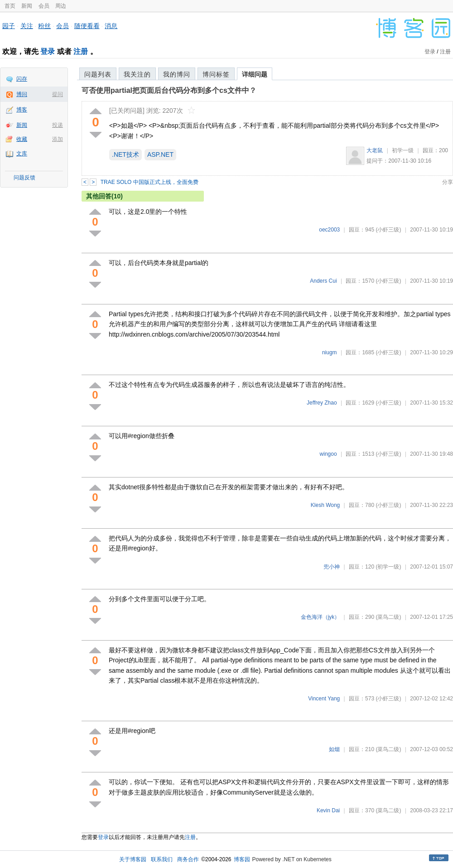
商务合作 (188, 859)
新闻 (27, 6)
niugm (330, 352)
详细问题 (255, 74)
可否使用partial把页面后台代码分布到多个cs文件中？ (169, 90)
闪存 (22, 79)
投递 (58, 125)
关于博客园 (133, 859)
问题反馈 (24, 178)
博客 (22, 110)
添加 (58, 139)
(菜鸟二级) (388, 617)
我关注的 (137, 74)
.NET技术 (125, 154)
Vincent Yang (324, 699)
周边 (61, 6)
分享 (448, 182)
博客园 (242, 859)
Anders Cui (323, 281)
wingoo (328, 454)
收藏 (22, 139)
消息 (111, 26)
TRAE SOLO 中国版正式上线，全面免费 (149, 182)
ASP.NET (160, 154)
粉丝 (44, 26)
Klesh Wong (325, 505)
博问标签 (216, 74)
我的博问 (177, 74)
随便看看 (87, 26)
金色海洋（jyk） (320, 617)
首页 (10, 6)
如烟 (334, 749)
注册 (81, 51)
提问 (58, 94)
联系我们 (162, 859)
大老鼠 (375, 150)
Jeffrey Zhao (322, 403)
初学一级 (403, 150)
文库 (22, 154)
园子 (9, 26)
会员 (44, 6)
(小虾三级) (388, 230)
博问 (22, 94)
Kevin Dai (328, 810)
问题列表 (98, 74)
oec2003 (329, 230)
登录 (48, 51)
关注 (27, 26)
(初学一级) (388, 567)
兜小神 (332, 567)
